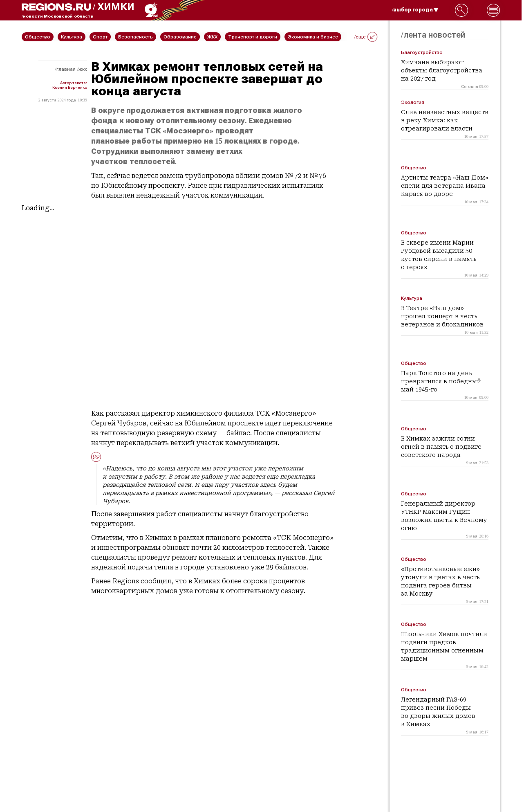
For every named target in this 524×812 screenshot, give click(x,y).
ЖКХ (83, 69)
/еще (366, 37)
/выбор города (415, 10)
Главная (66, 69)
